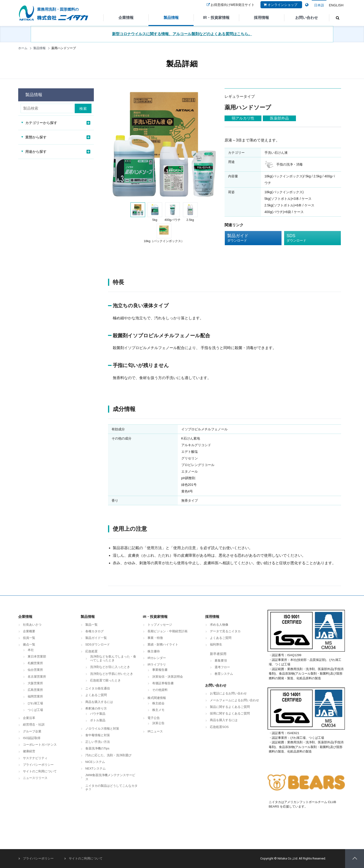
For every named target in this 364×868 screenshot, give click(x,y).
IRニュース (155, 731)
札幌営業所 (35, 663)
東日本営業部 (37, 656)
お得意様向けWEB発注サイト (230, 8)
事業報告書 (160, 670)
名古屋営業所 (37, 677)
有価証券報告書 (163, 683)
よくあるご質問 (96, 695)
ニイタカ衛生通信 (98, 688)
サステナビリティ (35, 758)
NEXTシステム (96, 768)
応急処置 (91, 651)
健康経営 (29, 751)
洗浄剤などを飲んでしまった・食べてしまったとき (113, 658)
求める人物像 (219, 625)
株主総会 (158, 703)
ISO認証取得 (32, 738)
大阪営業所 (35, 683)
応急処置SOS (219, 727)
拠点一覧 (29, 644)
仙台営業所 (35, 670)
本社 (31, 650)
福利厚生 (216, 644)
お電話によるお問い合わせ (228, 693)
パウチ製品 (98, 714)
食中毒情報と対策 (98, 735)
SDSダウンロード (98, 644)
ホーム (23, 48)
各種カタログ (95, 631)
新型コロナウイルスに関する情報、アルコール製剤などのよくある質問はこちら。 (182, 34)
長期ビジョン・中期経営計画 (167, 631)
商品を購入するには (99, 702)
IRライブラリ (157, 665)
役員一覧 (29, 638)
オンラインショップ (280, 8)
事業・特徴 (155, 638)
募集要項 (221, 661)
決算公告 (158, 723)
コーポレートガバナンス (40, 745)
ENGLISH (336, 5)
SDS (309, 238)
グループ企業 (32, 731)
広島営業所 (35, 690)
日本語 (319, 5)
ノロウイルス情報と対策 (102, 729)
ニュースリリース (35, 778)
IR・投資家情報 (216, 18)
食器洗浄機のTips (97, 748)
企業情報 (126, 18)
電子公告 (154, 718)
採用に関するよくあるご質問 (230, 713)
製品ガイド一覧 (96, 638)
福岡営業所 (35, 696)
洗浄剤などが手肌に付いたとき (112, 674)
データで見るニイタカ (225, 631)
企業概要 (29, 631)
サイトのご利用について (40, 771)
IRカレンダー (157, 658)
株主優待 (154, 651)
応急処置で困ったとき (105, 680)
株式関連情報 (157, 698)
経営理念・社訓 (34, 725)
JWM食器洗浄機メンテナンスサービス (110, 777)
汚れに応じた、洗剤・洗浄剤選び (108, 755)
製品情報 (171, 18)
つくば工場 (35, 710)
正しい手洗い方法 (98, 742)
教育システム (224, 674)
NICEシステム (95, 762)
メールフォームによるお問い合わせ (234, 700)
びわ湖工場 (35, 703)
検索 (84, 109)
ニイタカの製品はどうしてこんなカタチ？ (111, 788)
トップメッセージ (160, 625)
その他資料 (160, 690)
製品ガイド (250, 238)
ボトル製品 (98, 720)
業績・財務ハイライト (163, 644)
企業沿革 (29, 718)
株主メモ (158, 710)
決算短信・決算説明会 (168, 677)
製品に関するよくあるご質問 (230, 707)
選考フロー (222, 667)
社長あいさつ (32, 625)
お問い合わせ (307, 18)
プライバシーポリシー (38, 765)
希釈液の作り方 (96, 708)
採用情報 (261, 18)
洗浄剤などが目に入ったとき (110, 667)
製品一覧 (91, 625)
